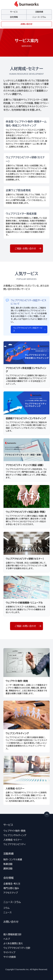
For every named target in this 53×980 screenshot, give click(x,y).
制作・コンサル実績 (13, 859)
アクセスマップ (11, 893)
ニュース (7, 912)
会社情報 (14, 17)
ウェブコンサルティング (15, 835)
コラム (7, 908)
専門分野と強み (11, 888)
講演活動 (8, 868)
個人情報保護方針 (12, 934)
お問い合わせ (27, 24)
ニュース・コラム (39, 17)
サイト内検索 (10, 957)
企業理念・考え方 (12, 884)
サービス (14, 12)
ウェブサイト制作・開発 (14, 831)
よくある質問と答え (13, 943)
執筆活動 (8, 864)
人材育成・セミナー (13, 840)
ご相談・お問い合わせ (28, 249)
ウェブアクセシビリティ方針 (17, 948)
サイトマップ (9, 952)
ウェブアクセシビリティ (15, 844)
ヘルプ (7, 939)
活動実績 (39, 12)
